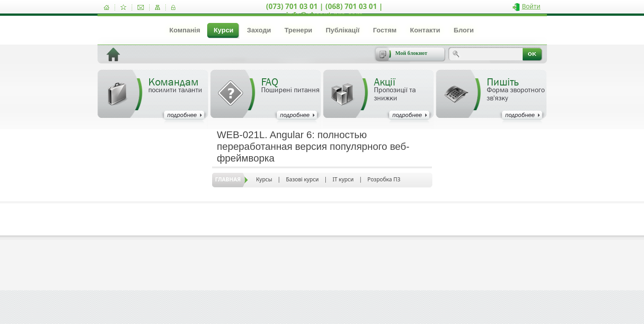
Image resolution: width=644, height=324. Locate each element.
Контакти (425, 30)
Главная (228, 179)
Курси (223, 30)
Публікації (343, 30)
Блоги (464, 30)
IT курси (343, 179)
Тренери (298, 30)
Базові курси (302, 179)
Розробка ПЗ (384, 179)
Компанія (185, 30)
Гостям (385, 30)
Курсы (264, 179)
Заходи (259, 30)
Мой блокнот (411, 53)
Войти (531, 6)
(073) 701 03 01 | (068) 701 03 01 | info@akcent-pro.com (324, 11)
